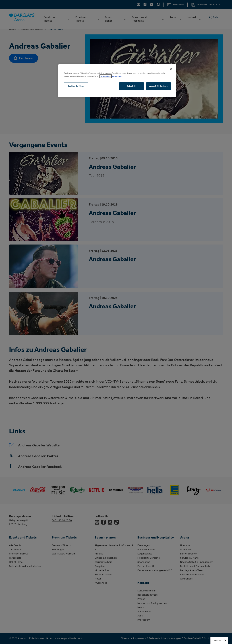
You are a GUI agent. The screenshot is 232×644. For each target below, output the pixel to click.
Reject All (131, 86)
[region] (117, 81)
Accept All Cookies (158, 86)
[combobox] (219, 640)
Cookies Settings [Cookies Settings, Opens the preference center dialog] (76, 86)
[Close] (171, 69)
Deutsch (217, 640)
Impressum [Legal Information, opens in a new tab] (117, 76)
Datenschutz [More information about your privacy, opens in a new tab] (106, 76)
